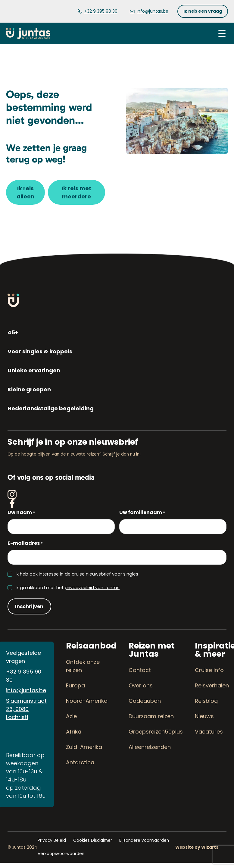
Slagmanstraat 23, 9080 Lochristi (26, 709)
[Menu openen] (222, 33)
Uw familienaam (142, 513)
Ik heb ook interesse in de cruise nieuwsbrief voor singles (77, 574)
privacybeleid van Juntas (92, 588)
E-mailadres (25, 543)
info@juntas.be (26, 690)
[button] (203, 11)
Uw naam (21, 513)
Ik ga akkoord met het (68, 588)
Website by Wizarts (197, 847)
